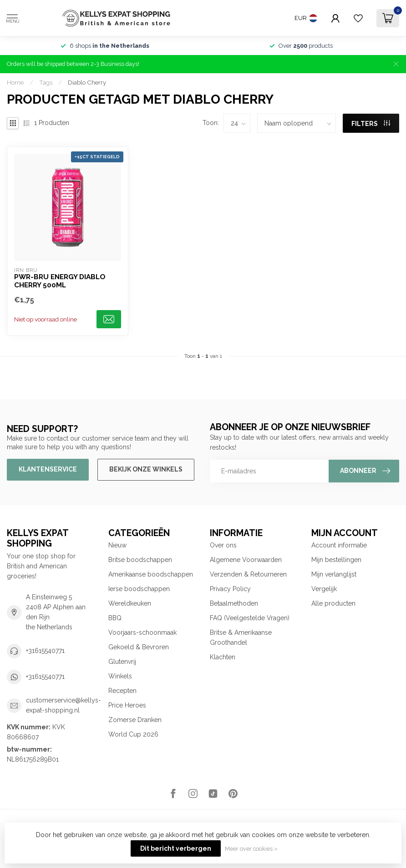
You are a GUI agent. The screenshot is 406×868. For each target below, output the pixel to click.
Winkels (120, 676)
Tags (46, 82)
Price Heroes (127, 705)
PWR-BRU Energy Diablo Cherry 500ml (60, 281)
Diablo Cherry (87, 82)
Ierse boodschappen (139, 589)
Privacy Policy (230, 589)
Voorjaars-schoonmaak (142, 632)
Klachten (223, 657)
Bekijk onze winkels (146, 469)
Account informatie (339, 545)
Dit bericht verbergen (176, 848)
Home (15, 82)
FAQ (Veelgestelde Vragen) (250, 618)
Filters (371, 124)
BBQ (115, 618)
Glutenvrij (122, 662)
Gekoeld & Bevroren (139, 647)
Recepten (122, 691)
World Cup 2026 (133, 734)
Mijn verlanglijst (334, 574)
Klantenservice (48, 469)
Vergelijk (324, 589)
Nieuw (117, 545)
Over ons (223, 545)
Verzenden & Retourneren (248, 574)
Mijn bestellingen (336, 560)
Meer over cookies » (251, 849)
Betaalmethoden (234, 603)
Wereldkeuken (130, 603)
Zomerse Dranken (135, 720)
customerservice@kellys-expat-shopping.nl (63, 705)
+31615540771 (45, 651)
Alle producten (333, 603)
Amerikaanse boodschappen (151, 574)
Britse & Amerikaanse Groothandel (241, 637)
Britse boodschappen (140, 560)
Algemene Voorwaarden (246, 560)
